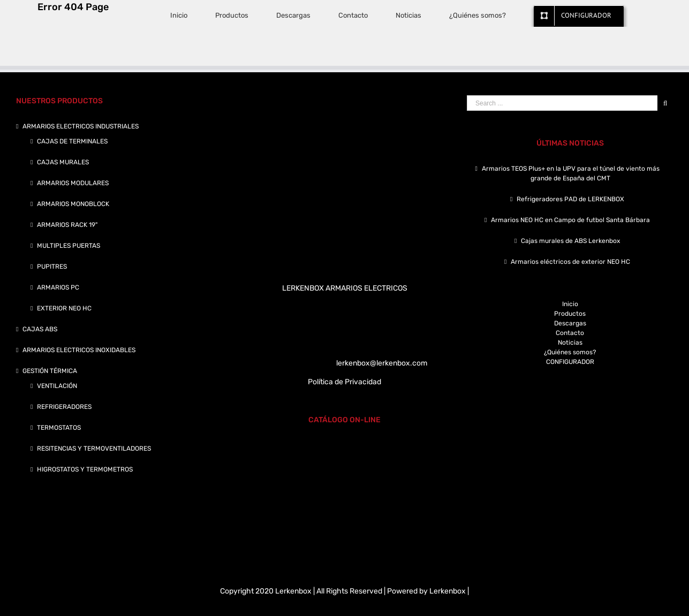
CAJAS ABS (40, 329)
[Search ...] (562, 103)
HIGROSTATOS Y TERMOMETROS (85, 469)
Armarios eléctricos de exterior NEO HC (570, 262)
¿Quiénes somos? (570, 352)
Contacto (570, 333)
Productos (570, 314)
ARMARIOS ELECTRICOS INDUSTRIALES (81, 126)
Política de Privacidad (344, 382)
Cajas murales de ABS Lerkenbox (570, 241)
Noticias (570, 343)
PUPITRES (52, 267)
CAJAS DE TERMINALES (72, 141)
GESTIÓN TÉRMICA (50, 371)
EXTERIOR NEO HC (64, 308)
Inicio (570, 304)
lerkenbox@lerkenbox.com (382, 363)
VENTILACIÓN (57, 386)
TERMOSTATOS (59, 428)
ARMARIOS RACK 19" (67, 225)
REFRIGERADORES (64, 407)
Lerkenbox (448, 591)
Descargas (570, 323)
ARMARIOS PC (58, 287)
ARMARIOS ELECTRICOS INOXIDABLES (79, 350)
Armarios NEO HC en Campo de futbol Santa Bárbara (570, 220)
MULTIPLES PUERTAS (69, 246)
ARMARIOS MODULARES (73, 183)
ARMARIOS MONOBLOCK (73, 204)
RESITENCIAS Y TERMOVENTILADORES (94, 448)
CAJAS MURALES (63, 162)
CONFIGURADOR (570, 362)
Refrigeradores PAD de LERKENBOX (570, 199)
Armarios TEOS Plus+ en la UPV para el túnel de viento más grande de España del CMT (571, 173)
